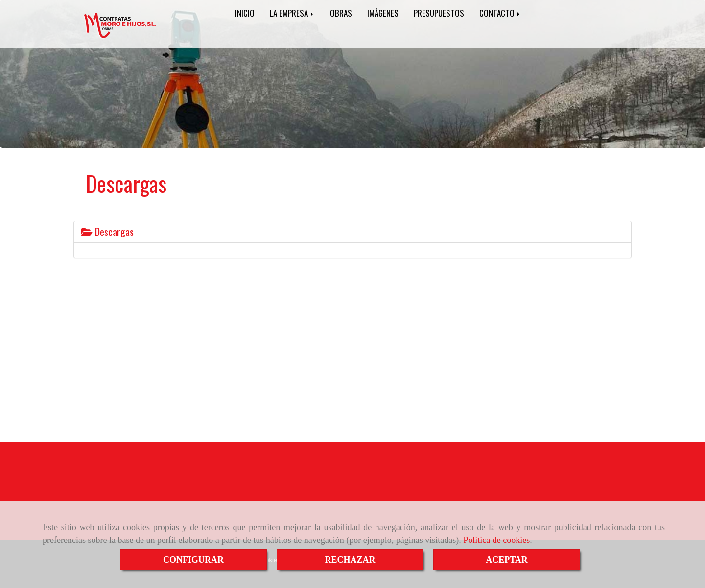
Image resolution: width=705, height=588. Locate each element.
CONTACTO (500, 13)
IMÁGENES (383, 13)
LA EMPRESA (292, 13)
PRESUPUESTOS (439, 13)
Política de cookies (496, 540)
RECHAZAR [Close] (350, 560)
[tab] (352, 232)
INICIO (245, 13)
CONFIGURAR (193, 560)
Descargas (107, 232)
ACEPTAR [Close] (507, 560)
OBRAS (341, 13)
